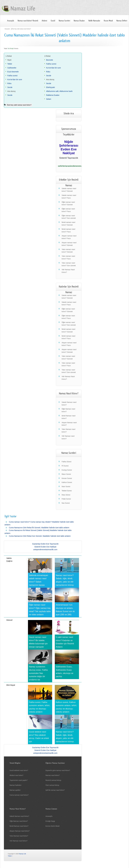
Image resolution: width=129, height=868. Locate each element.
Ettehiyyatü (50, 87)
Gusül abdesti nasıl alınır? (19, 770)
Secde (10, 87)
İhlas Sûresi (66, 495)
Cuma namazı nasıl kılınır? (19, 795)
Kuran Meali (108, 21)
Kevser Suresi (67, 478)
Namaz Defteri (122, 21)
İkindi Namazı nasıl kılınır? (19, 826)
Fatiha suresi (12, 76)
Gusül (53, 21)
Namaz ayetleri (15, 790)
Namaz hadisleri (15, 785)
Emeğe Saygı (50, 821)
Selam (49, 99)
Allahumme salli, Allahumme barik (59, 91)
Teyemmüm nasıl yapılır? (19, 780)
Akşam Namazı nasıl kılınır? (20, 831)
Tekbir (10, 64)
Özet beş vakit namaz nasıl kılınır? (21, 29)
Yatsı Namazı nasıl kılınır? (19, 836)
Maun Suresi (66, 474)
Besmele (50, 60)
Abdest (44, 21)
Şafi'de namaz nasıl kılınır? (55, 790)
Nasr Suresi (66, 486)
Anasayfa (11, 21)
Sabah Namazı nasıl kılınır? (19, 816)
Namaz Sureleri (64, 21)
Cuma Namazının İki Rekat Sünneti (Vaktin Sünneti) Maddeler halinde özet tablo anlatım (38, 532)
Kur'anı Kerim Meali (52, 826)
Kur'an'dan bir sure (15, 79)
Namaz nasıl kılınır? (53, 775)
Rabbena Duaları (53, 95)
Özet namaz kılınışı (52, 785)
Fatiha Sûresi (67, 462)
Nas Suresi (66, 503)
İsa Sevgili (11, 49)
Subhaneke (12, 68)
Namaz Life (23, 854)
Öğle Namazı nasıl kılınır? (19, 821)
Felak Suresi (66, 499)
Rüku (9, 83)
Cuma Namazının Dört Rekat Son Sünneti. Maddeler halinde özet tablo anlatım (40, 536)
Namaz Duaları (79, 21)
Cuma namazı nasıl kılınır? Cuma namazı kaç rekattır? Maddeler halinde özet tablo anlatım (39, 523)
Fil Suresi (65, 466)
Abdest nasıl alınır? (16, 775)
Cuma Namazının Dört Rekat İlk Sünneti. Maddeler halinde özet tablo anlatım (39, 528)
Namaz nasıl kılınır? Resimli (28, 21)
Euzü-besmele (13, 72)
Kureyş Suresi (67, 470)
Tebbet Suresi (67, 491)
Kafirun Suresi (67, 482)
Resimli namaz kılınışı (53, 780)
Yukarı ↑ (10, 856)
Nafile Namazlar (94, 21)
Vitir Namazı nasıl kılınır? (19, 841)
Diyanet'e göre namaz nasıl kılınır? (58, 770)
